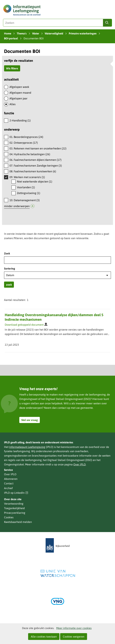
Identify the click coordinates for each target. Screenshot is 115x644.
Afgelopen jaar (18, 98)
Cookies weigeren (74, 637)
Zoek (7, 253)
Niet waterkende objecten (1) (35, 181)
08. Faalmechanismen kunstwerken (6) (33, 171)
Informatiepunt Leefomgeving (27, 447)
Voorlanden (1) (26, 187)
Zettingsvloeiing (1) (29, 193)
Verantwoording (14, 504)
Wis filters (12, 68)
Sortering (10, 268)
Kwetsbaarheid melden (18, 522)
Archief (8, 488)
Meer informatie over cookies (74, 628)
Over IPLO (80, 464)
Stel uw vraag (30, 420)
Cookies (9, 517)
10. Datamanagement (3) (25, 200)
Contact (9, 483)
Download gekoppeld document (24, 325)
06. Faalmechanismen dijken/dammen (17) (35, 160)
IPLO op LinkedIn (16, 493)
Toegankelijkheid (14, 508)
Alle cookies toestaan (44, 637)
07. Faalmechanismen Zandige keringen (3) (36, 166)
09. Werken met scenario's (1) (27, 177)
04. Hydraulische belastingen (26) (30, 154)
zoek (9, 285)
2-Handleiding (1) (20, 120)
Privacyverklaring (15, 513)
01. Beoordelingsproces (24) (26, 137)
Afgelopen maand (20, 93)
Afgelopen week (19, 87)
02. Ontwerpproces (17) (24, 143)
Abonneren (11, 479)
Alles (13, 104)
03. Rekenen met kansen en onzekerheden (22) (38, 148)
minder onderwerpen (17, 206)
